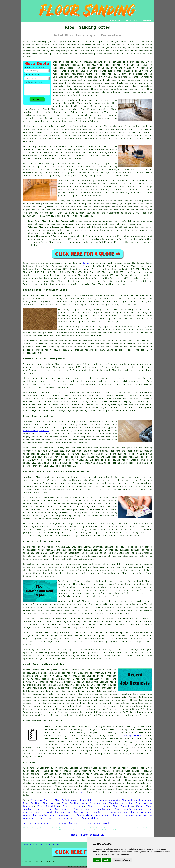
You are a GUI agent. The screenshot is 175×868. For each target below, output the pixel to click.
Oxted (86, 263)
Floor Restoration (84, 809)
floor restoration (54, 733)
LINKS (119, 21)
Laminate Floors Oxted (69, 823)
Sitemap (25, 844)
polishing (29, 381)
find (32, 768)
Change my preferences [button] (122, 860)
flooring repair (131, 736)
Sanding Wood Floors (109, 809)
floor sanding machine (36, 431)
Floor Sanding (31, 803)
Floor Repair (71, 818)
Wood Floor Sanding (58, 812)
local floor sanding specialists (75, 676)
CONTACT (135, 21)
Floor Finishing (90, 818)
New (31, 844)
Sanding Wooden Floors (116, 800)
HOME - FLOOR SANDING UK (88, 835)
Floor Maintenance (73, 806)
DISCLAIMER (146, 21)
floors (85, 601)
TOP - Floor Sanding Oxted (38, 823)
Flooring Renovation (121, 803)
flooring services (89, 751)
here (82, 792)
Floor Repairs (43, 809)
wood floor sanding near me (106, 712)
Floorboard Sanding (41, 800)
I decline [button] (106, 860)
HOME (112, 21)
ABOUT (127, 21)
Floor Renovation (141, 800)
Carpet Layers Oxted (97, 823)
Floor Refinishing (91, 800)
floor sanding (77, 733)
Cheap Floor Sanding (94, 803)
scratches (71, 642)
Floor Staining (84, 815)
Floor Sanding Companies (87, 812)
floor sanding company (79, 86)
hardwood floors (142, 581)
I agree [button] (97, 860)
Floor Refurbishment (66, 800)
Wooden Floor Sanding (35, 815)
